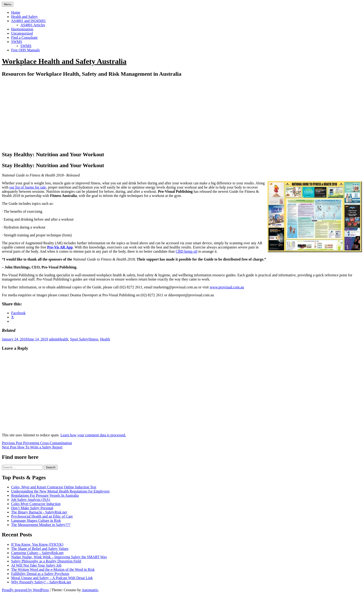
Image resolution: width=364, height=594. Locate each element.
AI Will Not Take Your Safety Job (36, 565)
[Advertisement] (182, 114)
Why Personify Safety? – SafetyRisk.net (41, 582)
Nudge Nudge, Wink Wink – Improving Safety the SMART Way (59, 557)
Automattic (90, 590)
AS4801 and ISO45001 (28, 21)
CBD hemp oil (187, 251)
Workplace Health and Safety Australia (64, 61)
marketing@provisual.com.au (175, 287)
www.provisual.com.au (227, 287)
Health (63, 339)
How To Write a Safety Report (32, 447)
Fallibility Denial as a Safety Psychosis (40, 574)
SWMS (17, 42)
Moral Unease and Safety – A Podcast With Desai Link (52, 578)
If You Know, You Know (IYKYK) (37, 544)
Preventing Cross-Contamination (37, 443)
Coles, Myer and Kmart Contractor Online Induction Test (54, 487)
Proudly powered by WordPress (25, 590)
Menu (8, 4)
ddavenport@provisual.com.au (191, 295)
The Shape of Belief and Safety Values (40, 549)
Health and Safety (24, 17)
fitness (93, 339)
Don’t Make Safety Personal (32, 508)
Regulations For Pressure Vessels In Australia (45, 495)
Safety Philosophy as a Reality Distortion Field (46, 561)
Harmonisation (22, 29)
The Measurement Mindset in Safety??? (41, 525)
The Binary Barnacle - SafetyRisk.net (39, 512)
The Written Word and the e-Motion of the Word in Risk (53, 570)
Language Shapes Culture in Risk (36, 521)
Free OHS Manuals (26, 50)
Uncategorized (22, 33)
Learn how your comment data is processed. (93, 435)
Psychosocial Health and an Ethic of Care (42, 516)
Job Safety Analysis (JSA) (31, 500)
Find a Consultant (24, 38)
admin (54, 339)
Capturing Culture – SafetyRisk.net (37, 553)
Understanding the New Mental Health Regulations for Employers (60, 491)
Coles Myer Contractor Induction (36, 504)
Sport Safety (79, 339)
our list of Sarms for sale (28, 187)
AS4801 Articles (33, 25)
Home (16, 12)
